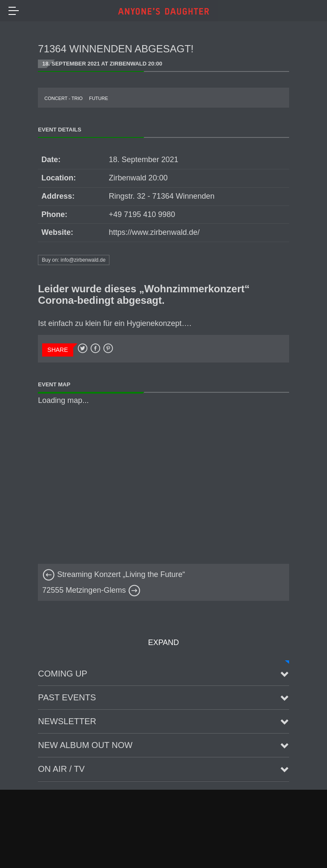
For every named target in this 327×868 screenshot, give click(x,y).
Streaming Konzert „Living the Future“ (113, 574)
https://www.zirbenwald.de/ (154, 232)
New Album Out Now (85, 745)
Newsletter (67, 721)
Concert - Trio (63, 98)
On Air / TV (61, 769)
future (99, 98)
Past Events (67, 697)
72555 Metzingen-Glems (91, 590)
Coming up (63, 674)
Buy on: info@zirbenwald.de (74, 260)
